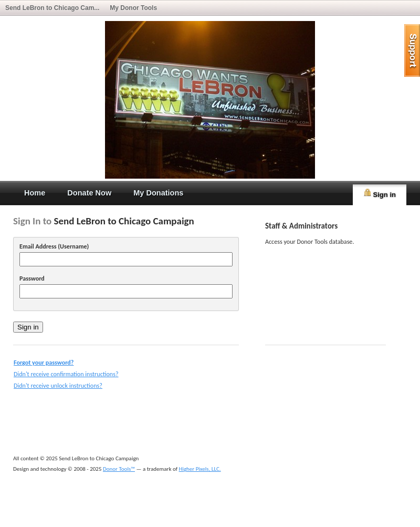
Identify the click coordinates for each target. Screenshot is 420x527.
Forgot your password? (44, 362)
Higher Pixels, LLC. (200, 469)
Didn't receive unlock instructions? (58, 385)
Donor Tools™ (119, 469)
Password (32, 278)
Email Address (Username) (54, 246)
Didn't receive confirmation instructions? (66, 374)
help (412, 50)
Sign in (380, 193)
